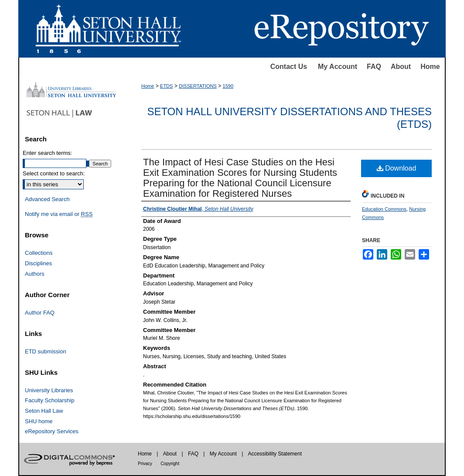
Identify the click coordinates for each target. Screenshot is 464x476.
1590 (228, 86)
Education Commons (384, 209)
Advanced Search (47, 199)
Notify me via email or (59, 214)
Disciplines (38, 263)
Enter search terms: (47, 153)
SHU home (39, 421)
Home (430, 67)
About (401, 67)
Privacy (145, 464)
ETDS (166, 86)
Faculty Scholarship (49, 400)
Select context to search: (54, 173)
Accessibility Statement (275, 454)
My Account (338, 67)
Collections (39, 253)
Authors (35, 274)
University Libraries (49, 390)
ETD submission (46, 351)
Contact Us (289, 67)
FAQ (374, 67)
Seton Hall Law (44, 411)
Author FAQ (40, 313)
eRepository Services (52, 431)
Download (397, 168)
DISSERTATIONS (198, 86)
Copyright (170, 464)
